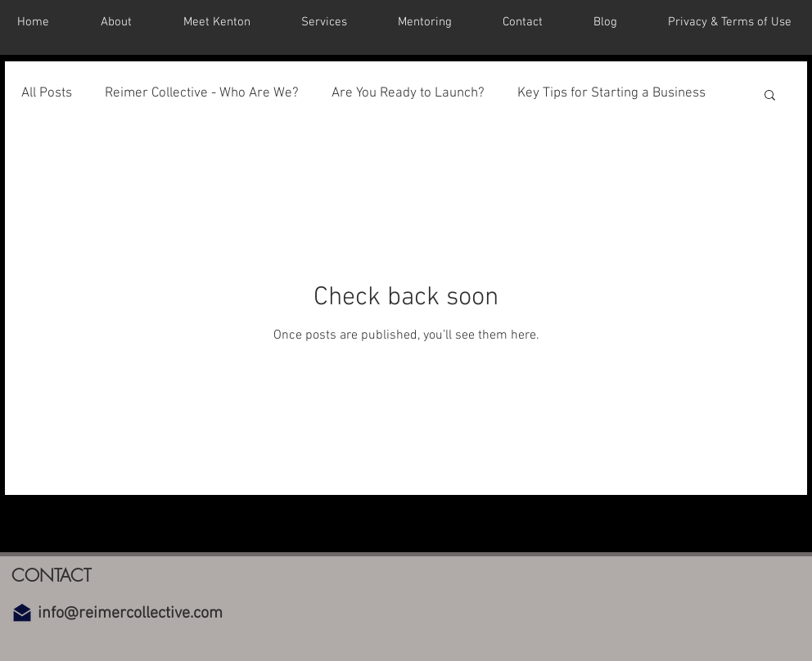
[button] (770, 96)
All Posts (47, 93)
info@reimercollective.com (130, 614)
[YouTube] (396, 536)
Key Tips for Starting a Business (611, 93)
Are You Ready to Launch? (408, 93)
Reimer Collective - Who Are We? (202, 93)
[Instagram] (436, 536)
